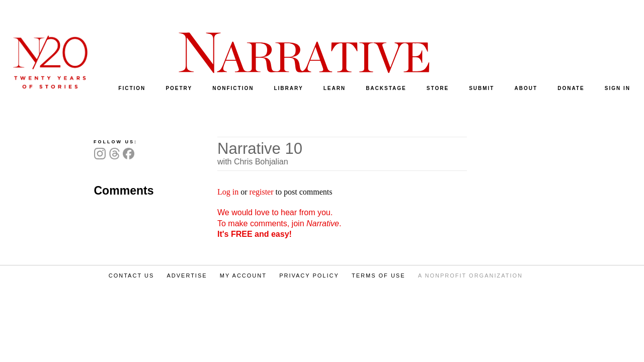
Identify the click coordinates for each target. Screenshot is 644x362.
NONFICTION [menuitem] (233, 88)
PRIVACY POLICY (309, 276)
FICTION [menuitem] (132, 88)
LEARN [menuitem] (335, 88)
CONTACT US (132, 276)
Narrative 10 (260, 149)
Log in (228, 192)
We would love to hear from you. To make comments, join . (279, 223)
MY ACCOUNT (243, 276)
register (262, 192)
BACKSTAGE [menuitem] (386, 88)
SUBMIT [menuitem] (481, 88)
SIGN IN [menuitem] (618, 88)
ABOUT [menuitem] (526, 88)
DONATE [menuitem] (571, 88)
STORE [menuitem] (438, 88)
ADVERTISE (187, 276)
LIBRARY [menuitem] (288, 88)
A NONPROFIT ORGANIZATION (470, 276)
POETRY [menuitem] (179, 88)
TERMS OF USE (379, 276)
